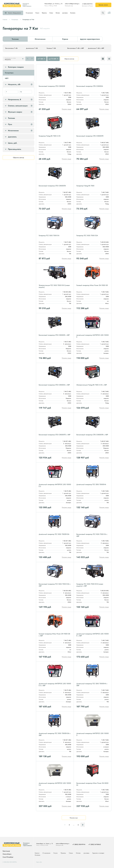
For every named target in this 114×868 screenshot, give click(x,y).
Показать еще (74, 818)
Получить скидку (66, 109)
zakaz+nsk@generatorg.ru (72, 4)
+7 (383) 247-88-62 (95, 844)
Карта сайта (39, 862)
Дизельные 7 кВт (32, 48)
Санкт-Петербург (8, 857)
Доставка (65, 13)
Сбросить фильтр (69, 59)
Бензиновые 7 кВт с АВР (76, 48)
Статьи (51, 13)
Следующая (83, 825)
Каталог (14, 13)
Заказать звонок (103, 5)
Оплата (58, 13)
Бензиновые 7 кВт (11, 48)
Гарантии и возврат (98, 853)
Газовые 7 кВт (51, 48)
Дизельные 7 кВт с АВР (96, 48)
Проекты (44, 13)
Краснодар (6, 851)
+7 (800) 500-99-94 (87, 4)
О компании (29, 13)
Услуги (37, 13)
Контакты (73, 13)
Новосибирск (7, 854)
